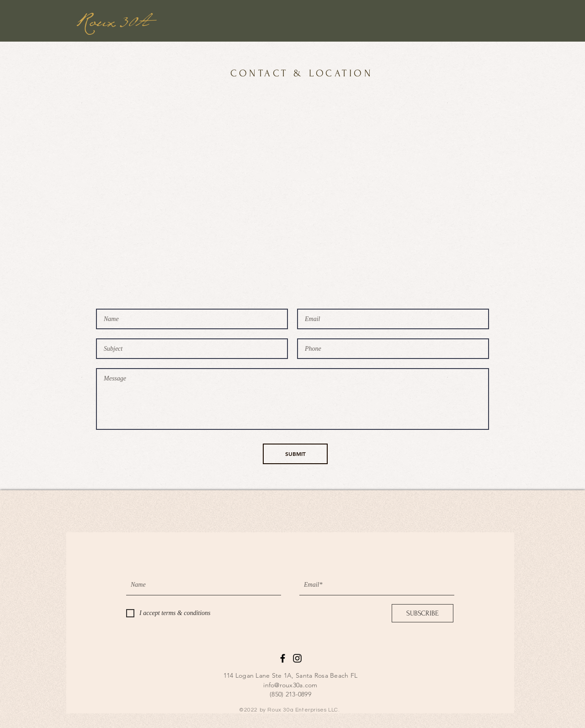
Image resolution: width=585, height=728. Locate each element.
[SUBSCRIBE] (423, 613)
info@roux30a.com (290, 685)
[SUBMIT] (295, 454)
